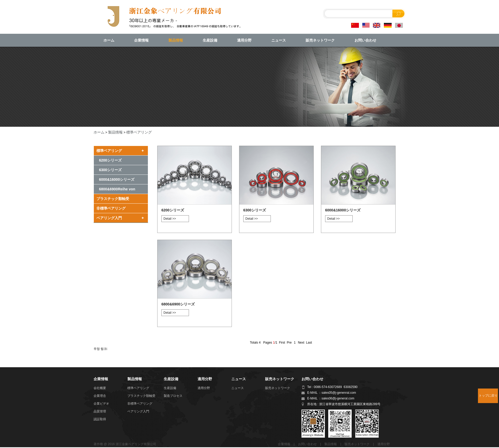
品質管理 (100, 411)
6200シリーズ (110, 160)
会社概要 (100, 388)
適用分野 (244, 40)
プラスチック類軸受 (113, 199)
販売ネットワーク (320, 40)
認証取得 (100, 419)
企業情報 (141, 40)
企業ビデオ (101, 404)
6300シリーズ (110, 170)
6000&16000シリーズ (117, 179)
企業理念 (100, 396)
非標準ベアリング (111, 208)
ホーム (109, 40)
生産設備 (210, 40)
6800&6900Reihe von (117, 189)
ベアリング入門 (109, 218)
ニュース (279, 40)
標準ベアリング (139, 132)
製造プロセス (173, 396)
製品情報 (176, 40)
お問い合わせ (365, 40)
